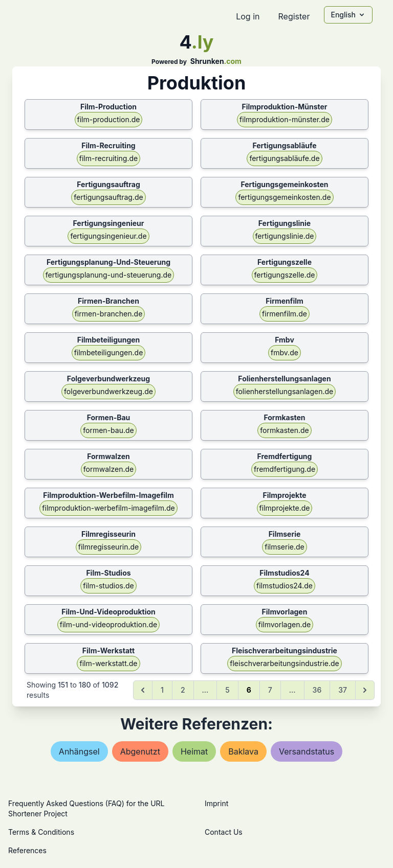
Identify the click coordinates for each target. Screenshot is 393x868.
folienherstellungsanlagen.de (285, 391)
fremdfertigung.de (285, 469)
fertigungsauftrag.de (108, 197)
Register (294, 16)
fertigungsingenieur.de (108, 236)
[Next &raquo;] (365, 690)
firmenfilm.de (285, 314)
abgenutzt (140, 751)
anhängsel (79, 751)
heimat (194, 751)
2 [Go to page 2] (183, 690)
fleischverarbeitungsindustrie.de (284, 663)
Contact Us (224, 832)
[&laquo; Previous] (143, 690)
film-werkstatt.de (108, 663)
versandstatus (307, 751)
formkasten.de (285, 430)
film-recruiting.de (108, 158)
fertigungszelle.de (285, 275)
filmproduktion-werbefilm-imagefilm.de (108, 508)
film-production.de (109, 119)
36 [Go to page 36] (317, 690)
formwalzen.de (108, 469)
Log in (248, 16)
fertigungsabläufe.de (284, 158)
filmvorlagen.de (285, 624)
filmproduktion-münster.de (285, 119)
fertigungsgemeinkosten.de (284, 197)
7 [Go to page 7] (270, 690)
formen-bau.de (108, 430)
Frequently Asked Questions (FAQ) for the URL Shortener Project (86, 808)
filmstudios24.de (285, 586)
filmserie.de (285, 547)
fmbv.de (285, 352)
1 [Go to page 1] (162, 690)
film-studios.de (108, 586)
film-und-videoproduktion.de (109, 624)
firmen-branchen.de (109, 314)
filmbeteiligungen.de (109, 352)
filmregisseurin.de (108, 547)
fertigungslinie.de (285, 236)
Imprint (216, 803)
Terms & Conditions (41, 832)
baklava (243, 751)
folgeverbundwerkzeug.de (108, 391)
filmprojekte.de (285, 508)
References (27, 850)
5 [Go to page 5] (227, 690)
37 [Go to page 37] (343, 690)
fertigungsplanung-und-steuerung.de (108, 275)
